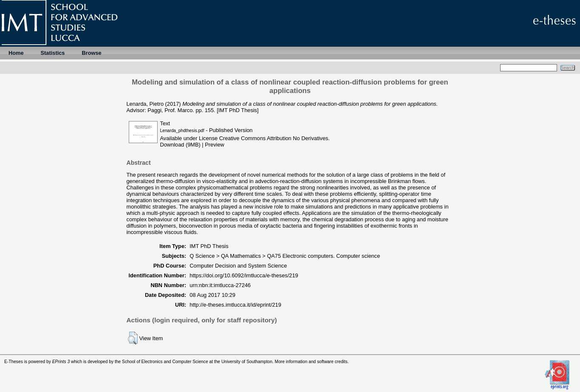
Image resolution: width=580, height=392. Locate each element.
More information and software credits (311, 362)
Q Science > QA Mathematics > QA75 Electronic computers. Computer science (285, 256)
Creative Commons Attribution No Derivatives (274, 138)
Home (16, 53)
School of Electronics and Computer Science (165, 362)
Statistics (53, 53)
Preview (215, 145)
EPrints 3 (61, 362)
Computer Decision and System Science (238, 266)
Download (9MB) (180, 145)
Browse (91, 53)
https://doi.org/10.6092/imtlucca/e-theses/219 (244, 275)
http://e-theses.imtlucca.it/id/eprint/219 (235, 305)
